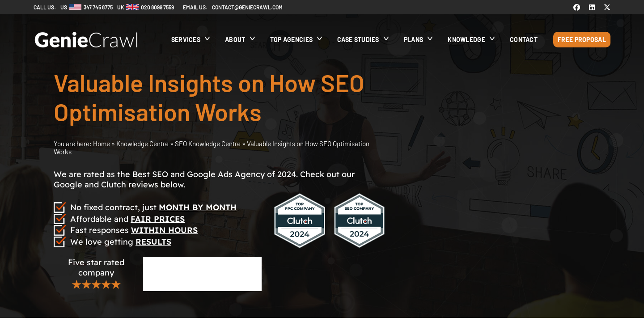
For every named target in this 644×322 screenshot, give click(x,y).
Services (186, 40)
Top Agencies (292, 40)
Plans (414, 40)
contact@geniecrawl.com (247, 7)
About (235, 40)
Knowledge (466, 40)
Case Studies (358, 40)
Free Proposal (582, 40)
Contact (524, 40)
